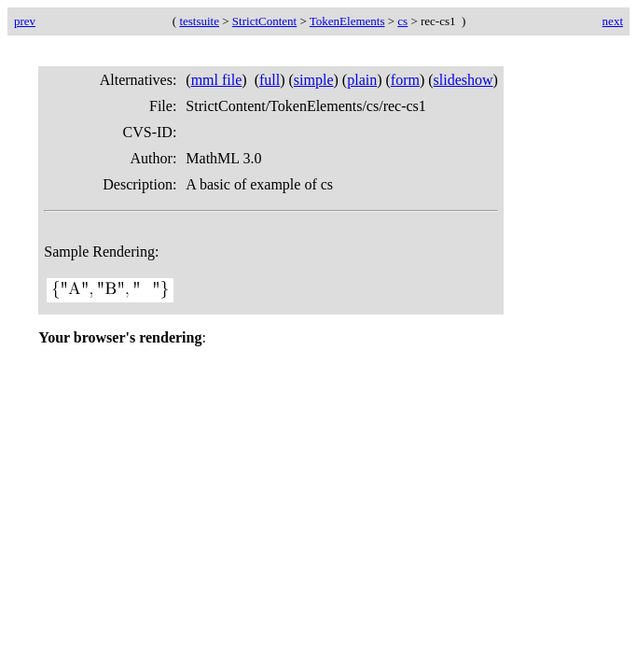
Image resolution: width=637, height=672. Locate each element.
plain (362, 80)
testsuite (199, 21)
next (613, 21)
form (405, 80)
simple (314, 80)
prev (25, 21)
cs (402, 21)
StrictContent (264, 21)
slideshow (464, 80)
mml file (217, 80)
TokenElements (347, 21)
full (270, 80)
